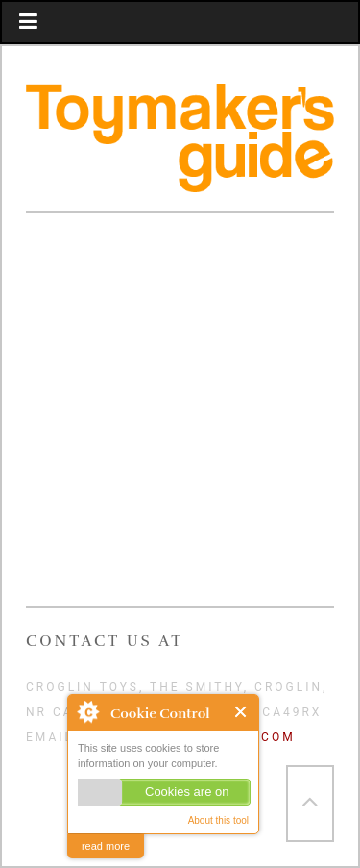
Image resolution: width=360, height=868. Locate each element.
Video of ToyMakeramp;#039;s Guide (180, 415)
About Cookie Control (87, 711)
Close (241, 712)
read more (106, 846)
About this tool (218, 820)
